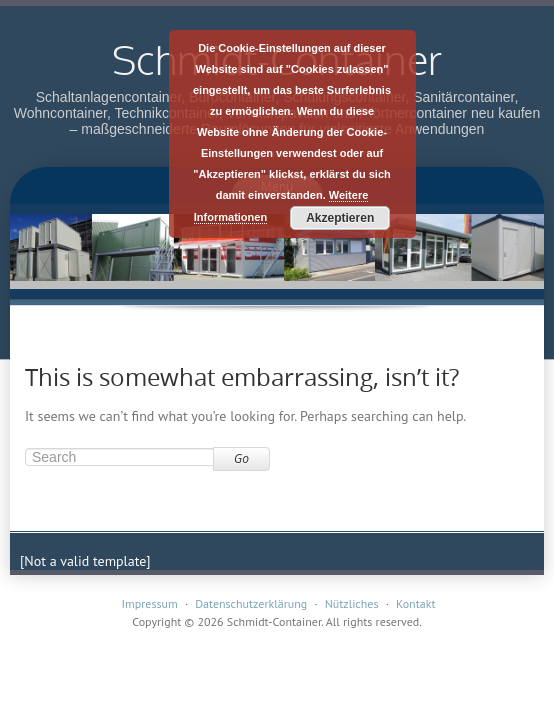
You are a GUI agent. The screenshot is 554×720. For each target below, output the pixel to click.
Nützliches (352, 603)
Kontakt (416, 603)
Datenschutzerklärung (251, 603)
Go (241, 458)
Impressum (149, 603)
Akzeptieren (340, 218)
